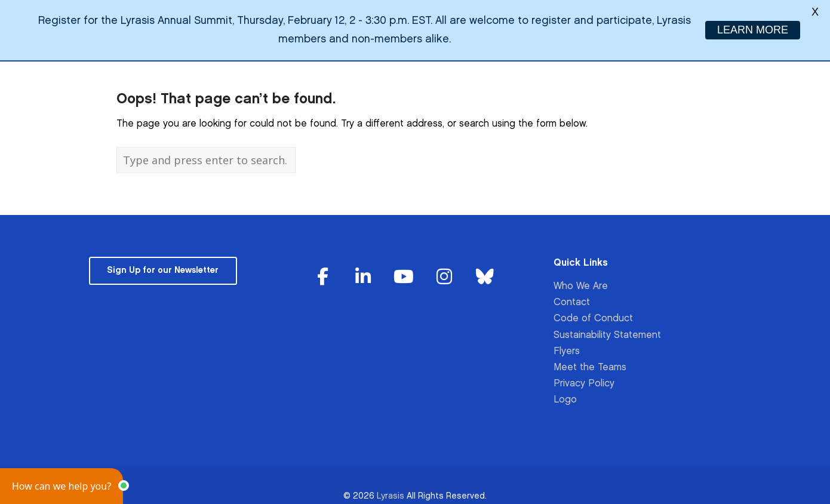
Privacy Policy (584, 375)
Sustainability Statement (607, 327)
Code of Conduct (593, 311)
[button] (62, 486)
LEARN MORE (753, 30)
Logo (565, 392)
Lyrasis (391, 488)
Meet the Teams (590, 359)
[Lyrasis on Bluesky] (485, 269)
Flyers (567, 343)
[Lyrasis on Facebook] (323, 269)
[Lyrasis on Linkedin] (364, 269)
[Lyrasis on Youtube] (404, 269)
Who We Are (581, 278)
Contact (572, 295)
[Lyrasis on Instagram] (444, 269)
